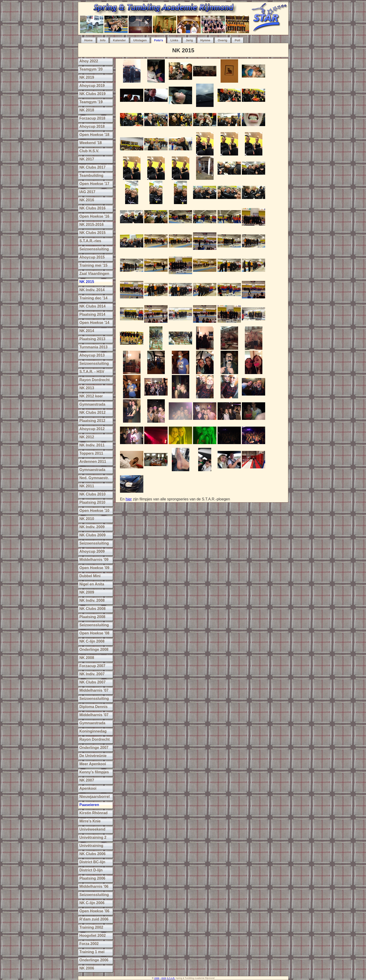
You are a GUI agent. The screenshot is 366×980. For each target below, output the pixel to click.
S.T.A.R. (171, 978)
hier (129, 499)
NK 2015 (183, 50)
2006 (157, 978)
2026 (164, 978)
